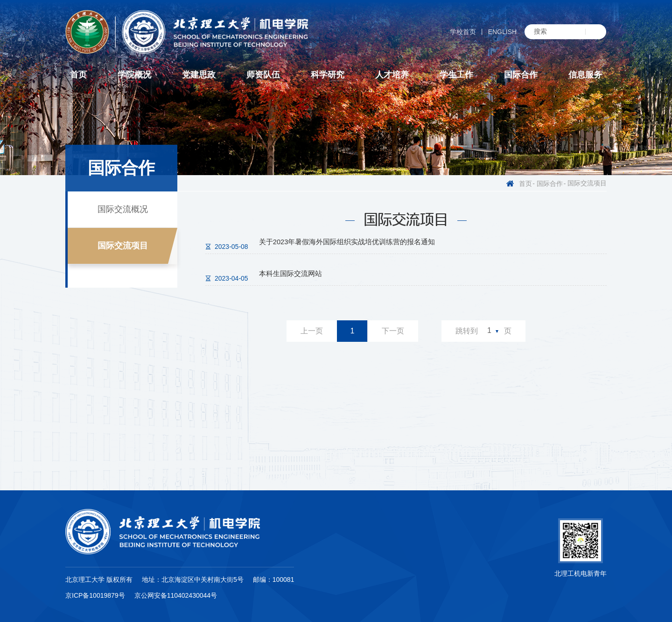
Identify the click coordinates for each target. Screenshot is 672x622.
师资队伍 (263, 75)
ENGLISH (502, 32)
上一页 (312, 332)
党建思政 (199, 75)
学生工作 (456, 75)
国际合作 (521, 75)
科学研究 (328, 75)
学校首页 (463, 32)
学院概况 (134, 75)
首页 (78, 75)
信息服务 (585, 75)
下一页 (393, 332)
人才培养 (392, 75)
